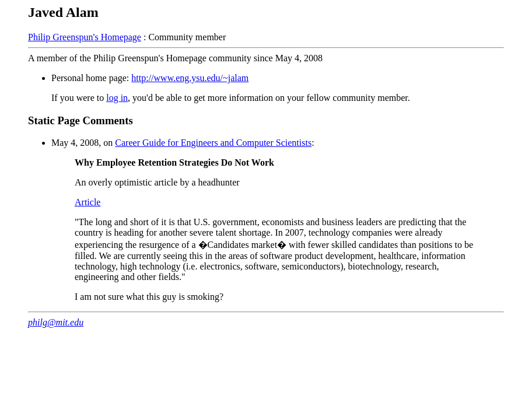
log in (117, 98)
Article (87, 202)
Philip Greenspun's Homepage (85, 37)
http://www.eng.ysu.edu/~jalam (190, 78)
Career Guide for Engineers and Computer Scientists (213, 143)
